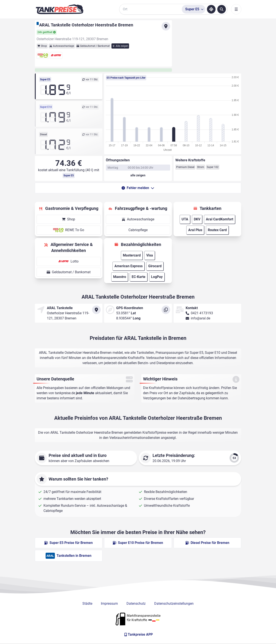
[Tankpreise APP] (138, 635)
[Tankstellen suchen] (222, 9)
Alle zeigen (120, 46)
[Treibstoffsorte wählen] (194, 9)
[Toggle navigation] (236, 9)
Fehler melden (138, 188)
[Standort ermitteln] (211, 9)
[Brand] (60, 9)
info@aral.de (200, 318)
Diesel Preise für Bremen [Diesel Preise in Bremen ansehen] (207, 543)
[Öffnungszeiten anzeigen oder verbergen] (138, 175)
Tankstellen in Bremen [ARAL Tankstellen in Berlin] (69, 556)
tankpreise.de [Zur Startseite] (65, 393)
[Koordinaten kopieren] (166, 310)
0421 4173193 (202, 313)
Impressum (109, 604)
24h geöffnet (47, 32)
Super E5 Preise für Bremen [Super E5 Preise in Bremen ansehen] (69, 543)
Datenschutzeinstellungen (174, 604)
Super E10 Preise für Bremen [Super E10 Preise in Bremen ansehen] (138, 543)
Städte (87, 604)
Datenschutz (136, 604)
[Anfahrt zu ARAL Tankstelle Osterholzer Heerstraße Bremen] (166, 26)
